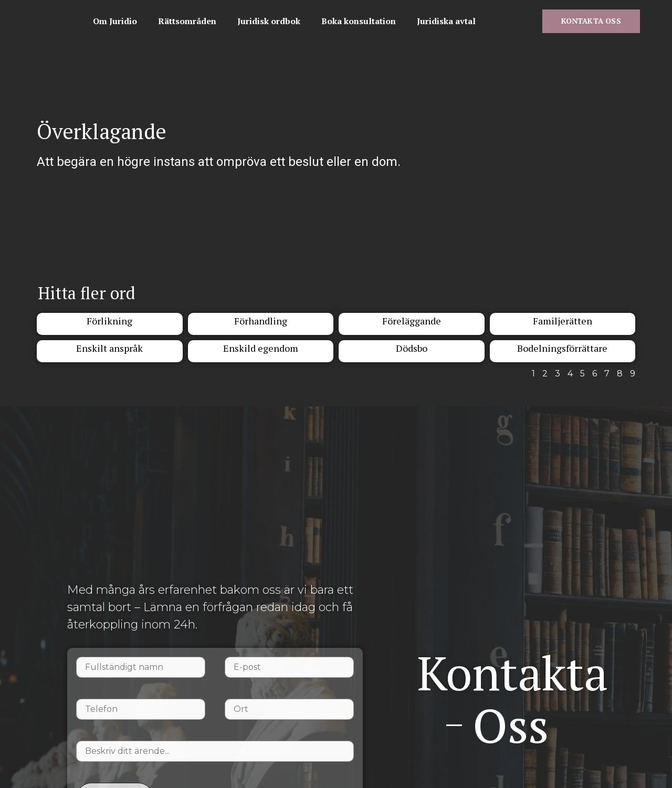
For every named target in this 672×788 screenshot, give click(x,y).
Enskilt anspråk (109, 354)
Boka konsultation (473, 12)
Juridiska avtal (237, 36)
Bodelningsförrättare (562, 354)
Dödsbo (412, 354)
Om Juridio (229, 12)
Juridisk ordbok (383, 12)
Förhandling (261, 327)
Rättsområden (302, 12)
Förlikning (109, 327)
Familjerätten (563, 327)
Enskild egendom (261, 354)
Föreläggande (412, 327)
